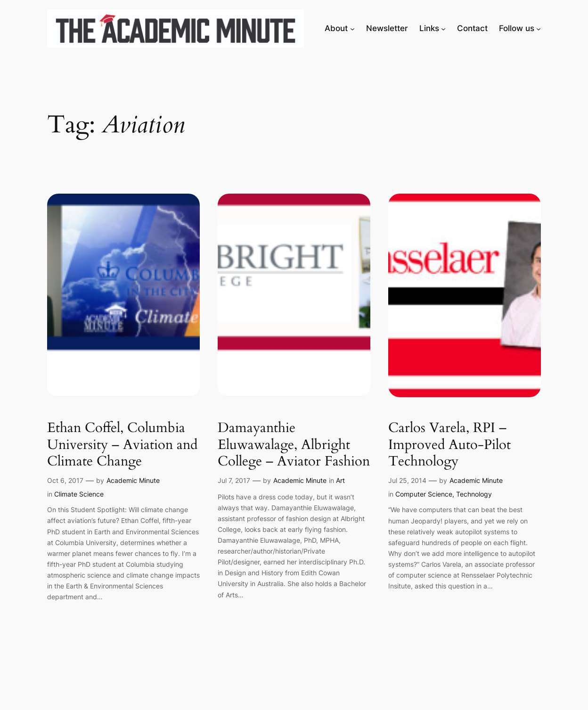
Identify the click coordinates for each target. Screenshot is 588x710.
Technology (474, 494)
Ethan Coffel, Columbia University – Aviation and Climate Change (122, 445)
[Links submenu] (443, 28)
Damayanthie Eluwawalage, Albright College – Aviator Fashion (294, 445)
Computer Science (424, 494)
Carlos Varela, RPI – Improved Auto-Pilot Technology (449, 445)
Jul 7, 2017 (234, 480)
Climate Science (79, 494)
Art (340, 480)
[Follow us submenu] (539, 28)
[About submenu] (352, 28)
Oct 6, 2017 (65, 480)
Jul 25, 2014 (407, 480)
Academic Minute (133, 480)
